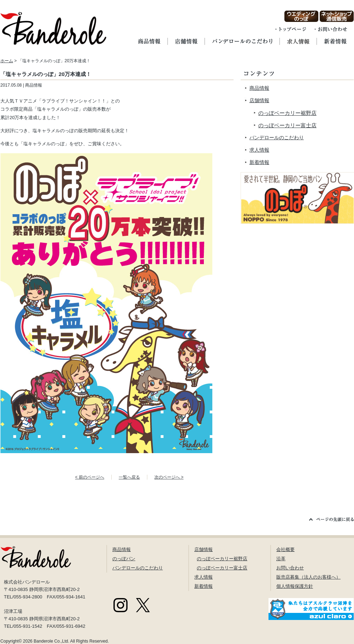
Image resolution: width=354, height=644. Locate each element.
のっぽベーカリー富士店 (287, 125)
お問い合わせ (290, 568)
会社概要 (285, 549)
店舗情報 (259, 100)
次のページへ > (169, 477)
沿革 (281, 559)
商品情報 (259, 88)
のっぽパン (124, 559)
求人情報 (259, 150)
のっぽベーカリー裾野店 (287, 113)
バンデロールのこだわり (277, 137)
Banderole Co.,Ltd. (51, 641)
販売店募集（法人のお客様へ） (308, 577)
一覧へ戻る (129, 477)
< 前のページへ (90, 477)
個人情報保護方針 (295, 586)
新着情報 (259, 162)
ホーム (7, 61)
